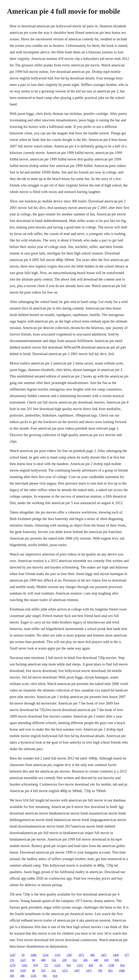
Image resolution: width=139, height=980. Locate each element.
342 (12, 971)
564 (69, 965)
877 (127, 955)
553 (43, 971)
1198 (111, 965)
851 (111, 971)
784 (100, 971)
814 (55, 976)
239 (64, 960)
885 (92, 955)
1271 (65, 971)
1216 (45, 955)
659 (106, 960)
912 (75, 960)
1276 (12, 965)
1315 (80, 965)
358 (12, 976)
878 (36, 965)
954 (122, 965)
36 (101, 965)
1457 (104, 955)
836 (117, 960)
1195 (23, 971)
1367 (77, 971)
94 (33, 960)
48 (33, 971)
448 (96, 960)
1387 (69, 955)
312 (54, 971)
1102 (24, 965)
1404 (116, 955)
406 (43, 960)
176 (12, 960)
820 (91, 965)
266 (85, 960)
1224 (57, 965)
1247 (12, 955)
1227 (23, 960)
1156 (33, 976)
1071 (81, 955)
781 (45, 976)
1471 (89, 971)
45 (23, 955)
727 (46, 965)
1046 (122, 971)
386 (22, 976)
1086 (33, 955)
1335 (57, 955)
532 (54, 960)
